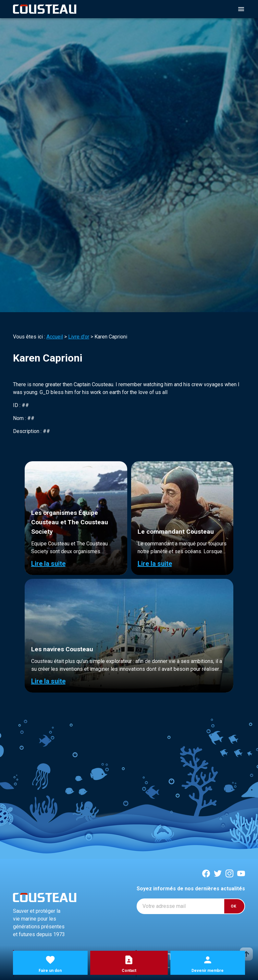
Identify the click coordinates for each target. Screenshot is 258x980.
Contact (129, 971)
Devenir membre (208, 971)
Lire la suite (48, 564)
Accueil (55, 337)
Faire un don (50, 971)
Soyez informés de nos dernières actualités (191, 889)
